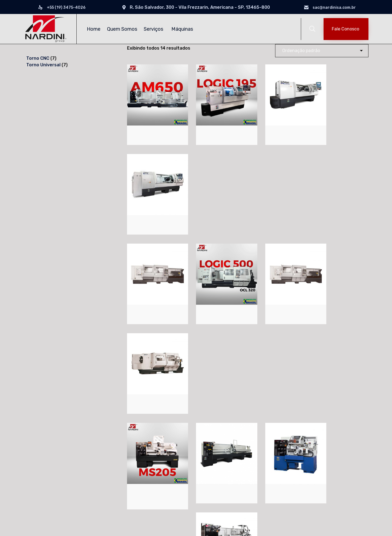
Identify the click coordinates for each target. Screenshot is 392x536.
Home (94, 29)
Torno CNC (123, 460)
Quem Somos (122, 29)
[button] (346, 29)
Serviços (154, 29)
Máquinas (183, 29)
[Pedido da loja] (322, 51)
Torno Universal (128, 469)
